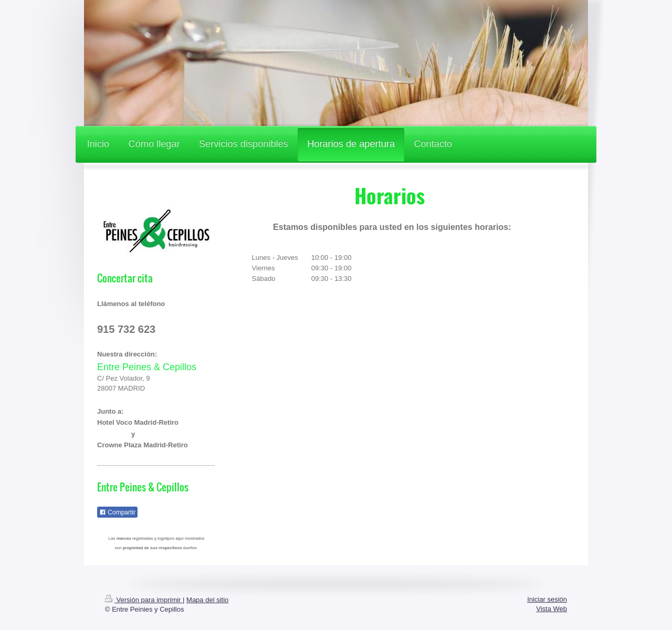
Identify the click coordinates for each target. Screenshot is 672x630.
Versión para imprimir (144, 600)
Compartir (117, 512)
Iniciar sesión (547, 599)
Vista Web (552, 609)
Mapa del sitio (207, 600)
